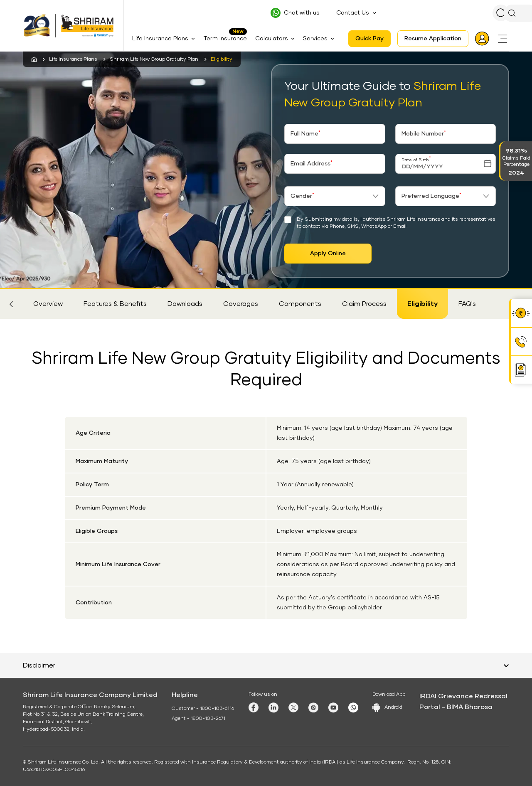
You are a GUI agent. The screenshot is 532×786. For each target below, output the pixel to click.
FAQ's (467, 304)
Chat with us (302, 13)
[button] (11, 304)
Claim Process (364, 304)
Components (300, 304)
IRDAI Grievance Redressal (463, 696)
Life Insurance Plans (73, 59)
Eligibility (422, 304)
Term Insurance (225, 39)
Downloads (185, 304)
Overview (48, 304)
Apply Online (328, 254)
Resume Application (433, 39)
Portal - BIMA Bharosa (456, 707)
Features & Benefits (115, 304)
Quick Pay (369, 39)
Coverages (241, 304)
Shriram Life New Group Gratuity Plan (154, 59)
